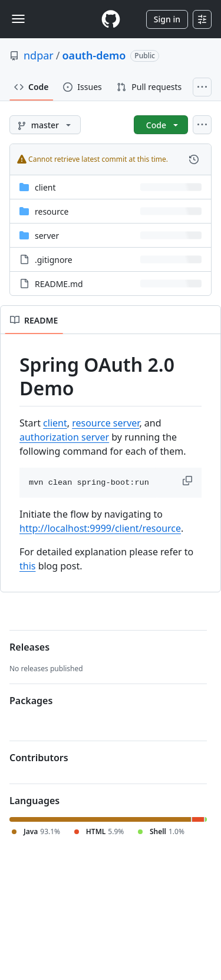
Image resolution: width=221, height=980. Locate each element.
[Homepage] (111, 19)
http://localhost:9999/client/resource (100, 528)
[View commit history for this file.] (194, 159)
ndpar (39, 55)
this (27, 566)
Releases (29, 647)
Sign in (167, 19)
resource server (105, 423)
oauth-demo (94, 55)
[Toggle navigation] (18, 19)
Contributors (39, 758)
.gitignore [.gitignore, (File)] (54, 260)
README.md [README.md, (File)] (59, 284)
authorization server (64, 437)
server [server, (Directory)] (47, 236)
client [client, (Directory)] (45, 187)
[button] (189, 481)
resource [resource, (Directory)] (52, 211)
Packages (31, 701)
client (55, 423)
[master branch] (45, 125)
